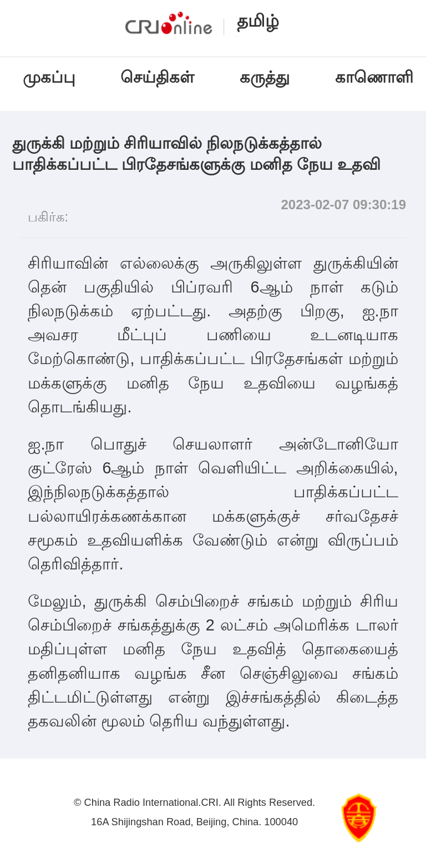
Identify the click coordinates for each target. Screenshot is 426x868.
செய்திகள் (157, 77)
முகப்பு (49, 77)
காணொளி (376, 77)
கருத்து (265, 77)
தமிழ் (258, 21)
